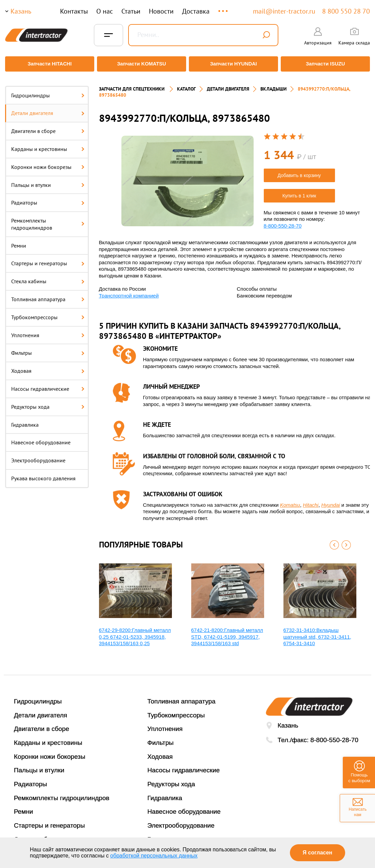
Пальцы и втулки (48, 181)
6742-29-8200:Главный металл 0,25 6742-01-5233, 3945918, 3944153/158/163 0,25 (135, 633)
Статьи (131, 11)
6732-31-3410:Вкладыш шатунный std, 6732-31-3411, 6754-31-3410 (317, 633)
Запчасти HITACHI (48, 64)
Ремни (19, 242)
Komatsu (290, 501)
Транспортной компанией (129, 292)
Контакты (74, 11)
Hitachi (311, 501)
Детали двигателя (48, 109)
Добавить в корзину (299, 171)
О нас (105, 11)
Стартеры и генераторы (48, 259)
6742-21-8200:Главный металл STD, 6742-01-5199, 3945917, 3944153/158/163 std (227, 633)
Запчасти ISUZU (327, 64)
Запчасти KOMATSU (141, 64)
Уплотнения (48, 331)
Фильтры (48, 349)
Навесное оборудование (41, 439)
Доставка (196, 11)
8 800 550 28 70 (346, 11)
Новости (161, 11)
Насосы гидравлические (48, 385)
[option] (187, 177)
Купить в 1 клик (299, 192)
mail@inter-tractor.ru (284, 11)
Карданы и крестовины (48, 145)
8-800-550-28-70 (283, 222)
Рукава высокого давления (43, 475)
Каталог (186, 85)
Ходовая (48, 367)
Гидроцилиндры (48, 91)
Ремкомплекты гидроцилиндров (48, 220)
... (224, 8)
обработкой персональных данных (154, 856)
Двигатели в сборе (48, 127)
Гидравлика (25, 421)
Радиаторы (48, 199)
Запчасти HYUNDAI (234, 64)
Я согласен (318, 853)
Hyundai (331, 501)
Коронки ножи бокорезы (48, 163)
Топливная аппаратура (48, 295)
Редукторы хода (48, 403)
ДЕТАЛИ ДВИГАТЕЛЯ (228, 85)
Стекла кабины (48, 277)
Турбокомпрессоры (48, 313)
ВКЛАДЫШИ (273, 85)
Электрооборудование (38, 457)
